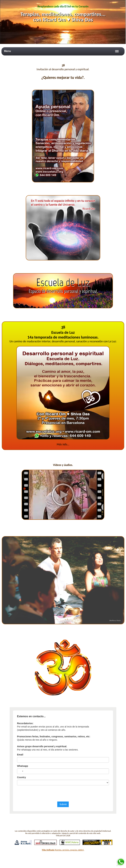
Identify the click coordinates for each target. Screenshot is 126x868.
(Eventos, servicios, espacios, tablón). (63, 850)
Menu (8, 51)
